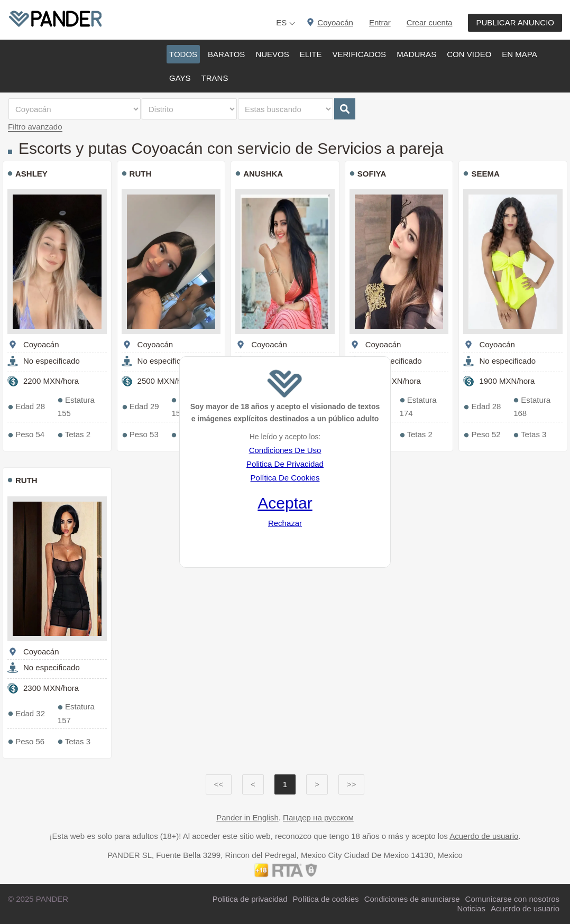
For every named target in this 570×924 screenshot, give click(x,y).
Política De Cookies (285, 478)
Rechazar (285, 523)
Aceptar (285, 503)
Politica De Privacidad (285, 464)
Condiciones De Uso (285, 450)
